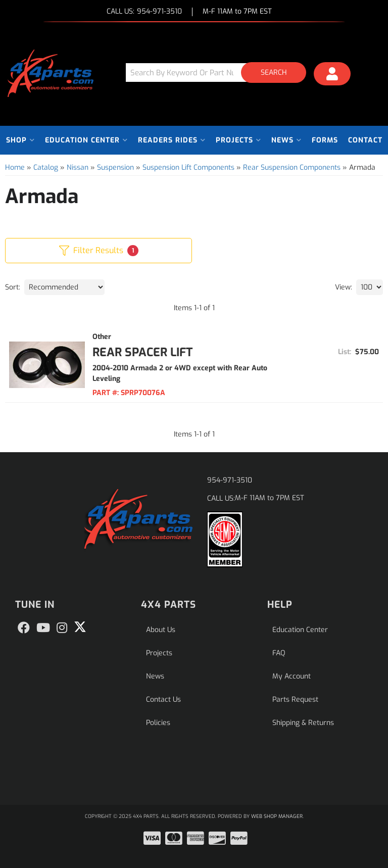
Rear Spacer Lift (143, 352)
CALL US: (144, 12)
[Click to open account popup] (332, 75)
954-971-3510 (230, 480)
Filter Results (99, 251)
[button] (220, 73)
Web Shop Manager (277, 816)
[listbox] (64, 287)
